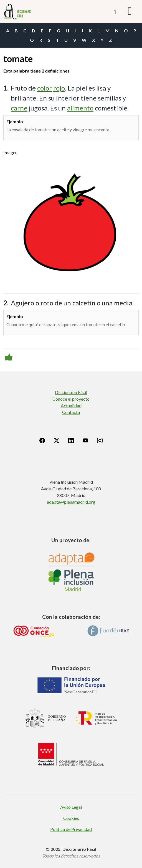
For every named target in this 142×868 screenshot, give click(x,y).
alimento (80, 108)
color (45, 88)
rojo (59, 88)
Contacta (71, 412)
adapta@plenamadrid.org (71, 502)
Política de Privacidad (71, 829)
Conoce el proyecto (71, 399)
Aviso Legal (71, 807)
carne (19, 108)
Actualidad (71, 405)
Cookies (71, 818)
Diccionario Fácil (71, 392)
